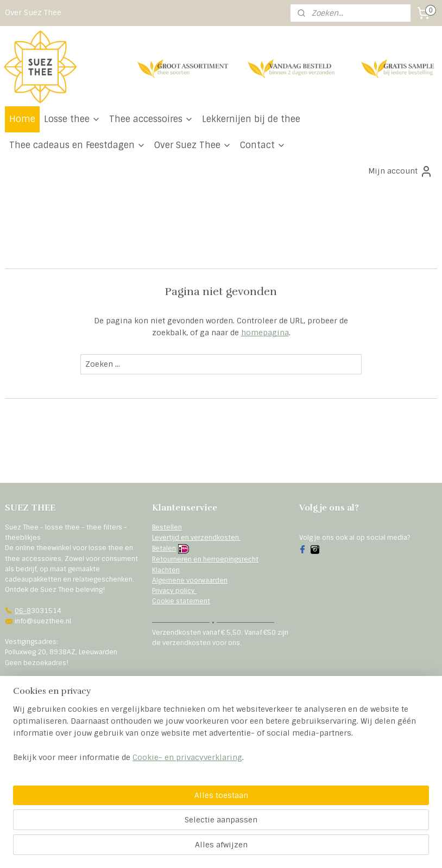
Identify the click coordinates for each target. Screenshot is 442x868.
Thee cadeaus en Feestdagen (77, 145)
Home (22, 119)
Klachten (166, 570)
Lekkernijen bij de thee (251, 119)
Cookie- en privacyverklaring (187, 848)
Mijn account (400, 171)
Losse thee (72, 119)
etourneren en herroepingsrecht (207, 559)
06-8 (23, 611)
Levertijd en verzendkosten (196, 538)
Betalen (164, 548)
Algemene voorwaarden (190, 580)
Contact (263, 145)
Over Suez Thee (33, 12)
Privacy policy (174, 591)
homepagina (265, 333)
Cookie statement (181, 601)
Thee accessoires (151, 119)
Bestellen (167, 527)
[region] (149, 819)
